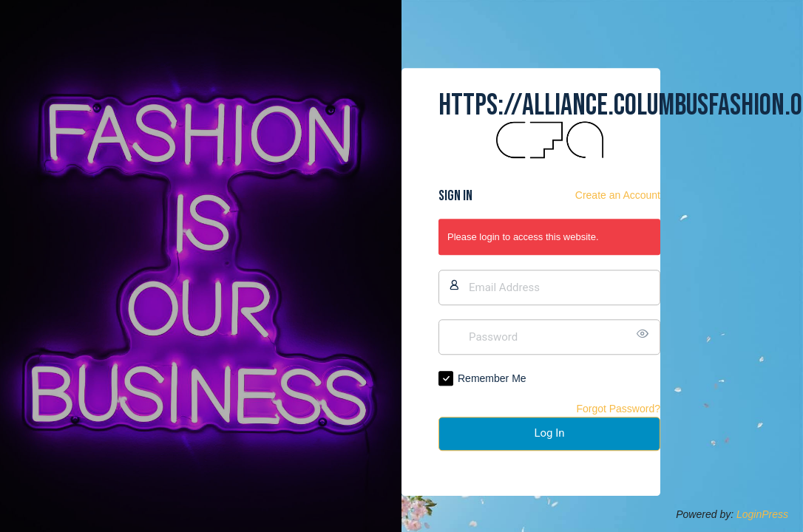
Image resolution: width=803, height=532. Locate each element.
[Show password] (646, 334)
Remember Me (492, 378)
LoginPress (762, 514)
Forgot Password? (618, 409)
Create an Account (618, 196)
